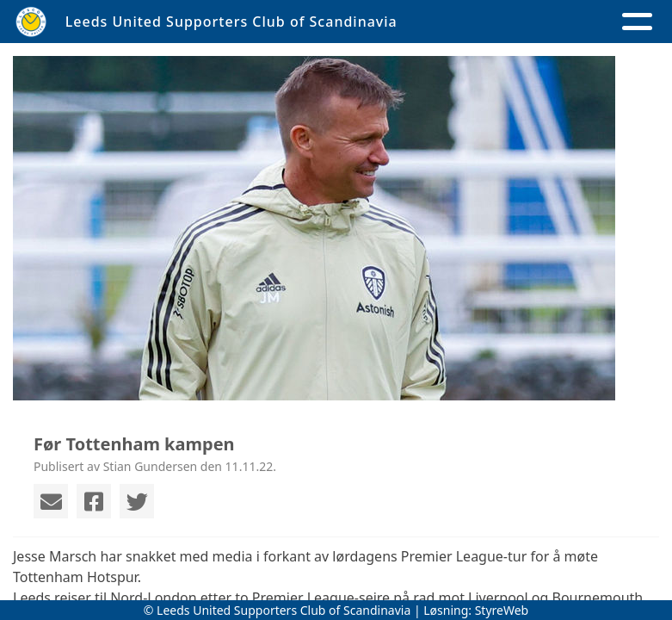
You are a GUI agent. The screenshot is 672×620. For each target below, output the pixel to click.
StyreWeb (502, 610)
